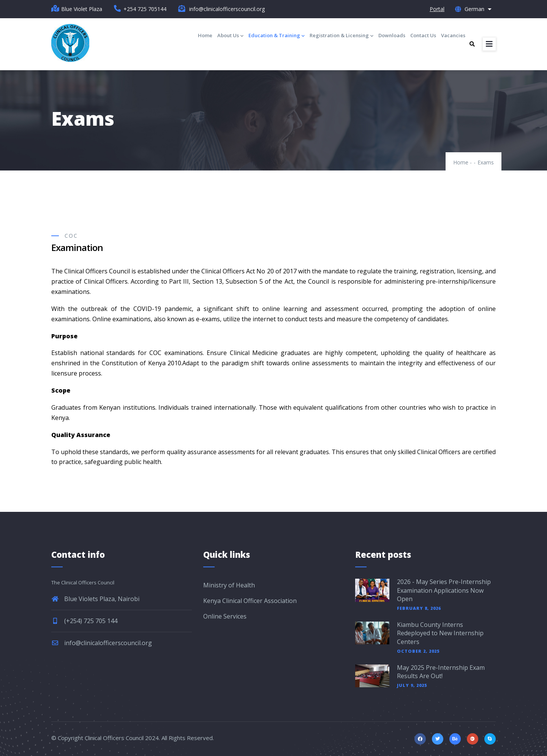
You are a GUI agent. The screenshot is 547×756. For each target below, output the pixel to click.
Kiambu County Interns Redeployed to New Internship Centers (440, 633)
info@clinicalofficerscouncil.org (102, 643)
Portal (437, 9)
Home (205, 35)
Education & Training (277, 36)
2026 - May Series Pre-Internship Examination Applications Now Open (444, 590)
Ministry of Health (229, 585)
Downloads (392, 35)
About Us (230, 36)
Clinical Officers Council (114, 738)
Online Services (225, 616)
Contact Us (423, 35)
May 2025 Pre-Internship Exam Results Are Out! (441, 672)
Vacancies (453, 35)
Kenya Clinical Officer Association (250, 601)
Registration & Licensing (341, 36)
